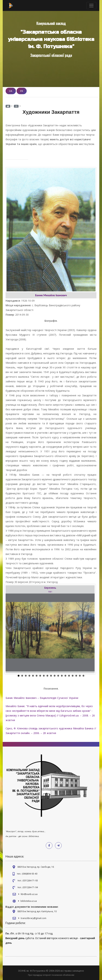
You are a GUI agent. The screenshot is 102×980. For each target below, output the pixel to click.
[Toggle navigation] (91, 6)
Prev (10, 629)
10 (51, 676)
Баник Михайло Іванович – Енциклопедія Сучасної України (42, 698)
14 (65, 676)
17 (76, 676)
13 (62, 676)
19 (83, 676)
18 (80, 676)
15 (69, 676)
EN (22, 91)
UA (11, 91)
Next (92, 629)
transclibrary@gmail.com (34, 918)
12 (58, 676)
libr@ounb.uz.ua (29, 894)
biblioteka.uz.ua (29, 901)
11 (55, 676)
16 (73, 676)
